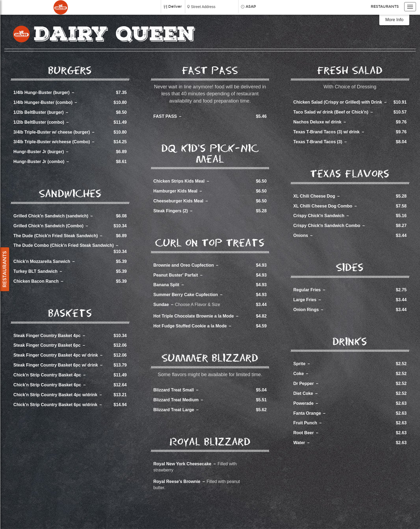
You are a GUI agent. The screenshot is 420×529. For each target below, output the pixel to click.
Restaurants (385, 7)
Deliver (175, 7)
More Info (395, 20)
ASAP (251, 7)
